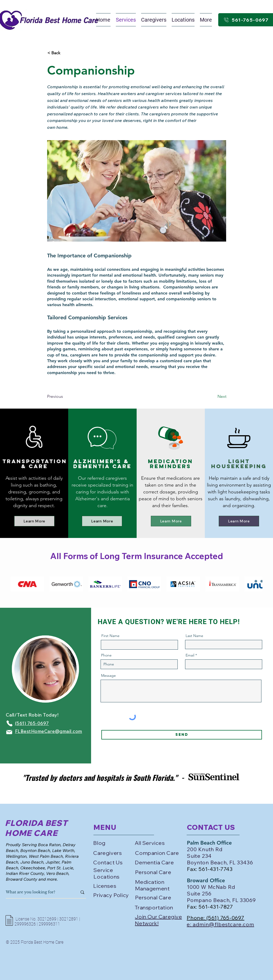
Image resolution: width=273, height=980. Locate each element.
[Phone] (9, 723)
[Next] (213, 397)
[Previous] (64, 397)
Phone (106, 655)
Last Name (194, 636)
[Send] (182, 735)
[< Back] (65, 53)
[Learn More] (34, 521)
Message (108, 675)
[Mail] (9, 732)
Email (190, 655)
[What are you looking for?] (38, 892)
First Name (110, 636)
